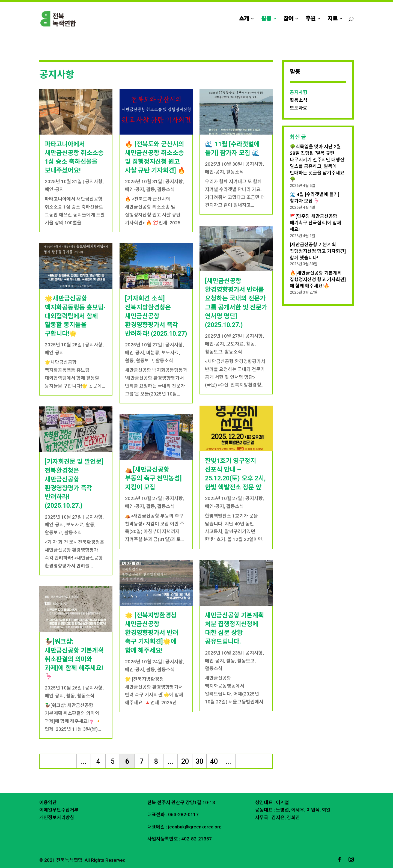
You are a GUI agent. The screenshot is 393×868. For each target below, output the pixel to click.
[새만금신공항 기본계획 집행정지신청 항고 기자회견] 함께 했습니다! (318, 251)
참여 (288, 19)
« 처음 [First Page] (47, 763)
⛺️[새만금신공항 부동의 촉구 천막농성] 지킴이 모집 (153, 478)
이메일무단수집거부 (59, 810)
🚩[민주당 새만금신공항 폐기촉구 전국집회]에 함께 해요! (316, 223)
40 (214, 761)
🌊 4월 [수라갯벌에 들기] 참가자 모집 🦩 (315, 198)
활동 (266, 19)
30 (200, 761)
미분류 (153, 353)
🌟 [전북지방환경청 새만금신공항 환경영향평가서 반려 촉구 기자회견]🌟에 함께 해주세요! (152, 633)
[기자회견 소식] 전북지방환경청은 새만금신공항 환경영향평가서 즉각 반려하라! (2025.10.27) (156, 316)
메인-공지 (54, 189)
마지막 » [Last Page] (265, 763)
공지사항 (94, 182)
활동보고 (53, 533)
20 (185, 761)
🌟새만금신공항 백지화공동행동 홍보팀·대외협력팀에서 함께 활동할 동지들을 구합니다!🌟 (75, 316)
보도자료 (75, 525)
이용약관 (48, 802)
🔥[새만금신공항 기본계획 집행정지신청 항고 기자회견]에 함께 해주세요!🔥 (318, 280)
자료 (333, 19)
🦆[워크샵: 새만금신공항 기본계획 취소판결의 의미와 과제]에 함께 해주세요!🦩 (74, 659)
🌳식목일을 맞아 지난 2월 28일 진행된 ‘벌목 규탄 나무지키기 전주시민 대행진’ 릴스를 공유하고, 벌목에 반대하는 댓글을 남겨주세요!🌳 (318, 163)
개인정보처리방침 (57, 818)
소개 (244, 19)
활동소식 (73, 533)
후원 (310, 19)
